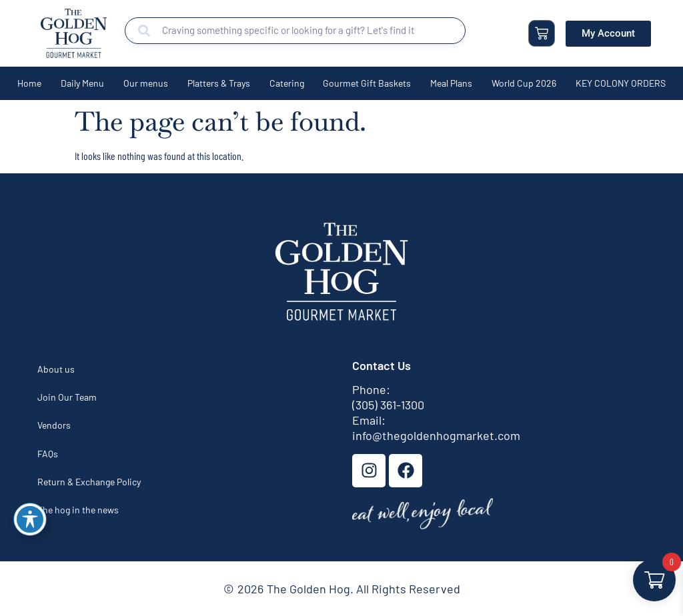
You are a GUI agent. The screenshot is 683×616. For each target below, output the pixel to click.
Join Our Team (67, 397)
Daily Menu (82, 83)
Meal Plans (451, 83)
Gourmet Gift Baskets (367, 83)
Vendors (54, 425)
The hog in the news (78, 510)
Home (29, 83)
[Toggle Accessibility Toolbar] (30, 519)
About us (56, 369)
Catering (287, 83)
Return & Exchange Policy (89, 482)
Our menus (146, 83)
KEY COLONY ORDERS (621, 83)
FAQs (48, 454)
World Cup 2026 (524, 83)
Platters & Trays (219, 83)
